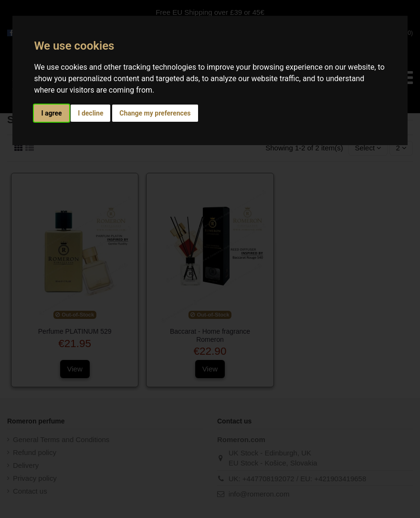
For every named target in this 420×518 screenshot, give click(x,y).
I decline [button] (90, 113)
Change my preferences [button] (155, 113)
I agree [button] (51, 113)
